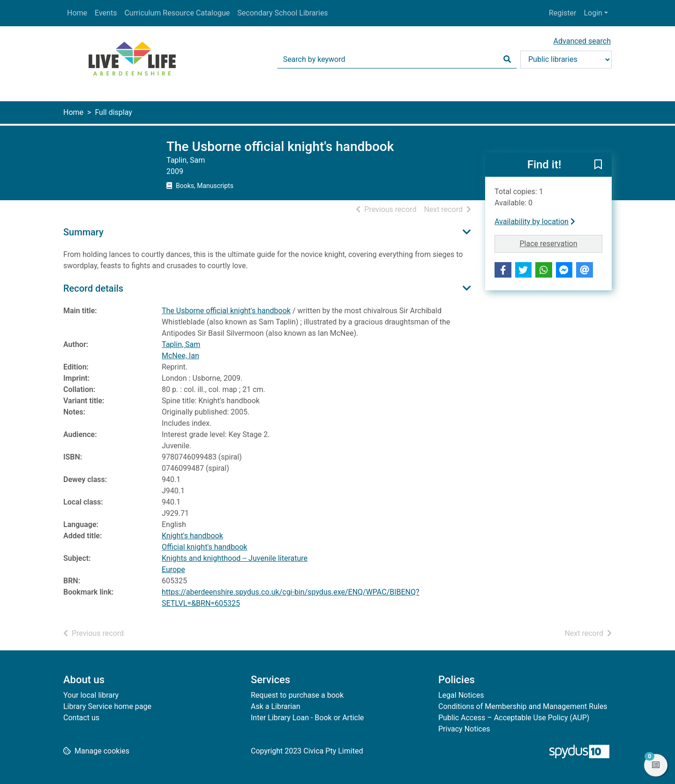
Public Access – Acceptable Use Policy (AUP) (514, 718)
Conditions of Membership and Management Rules (523, 706)
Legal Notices (461, 695)
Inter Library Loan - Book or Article (307, 718)
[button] (598, 165)
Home (77, 13)
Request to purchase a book (297, 695)
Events (106, 13)
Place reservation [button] (561, 243)
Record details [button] (93, 288)
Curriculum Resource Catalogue (177, 13)
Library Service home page (107, 706)
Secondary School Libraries (282, 13)
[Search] (507, 60)
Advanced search (582, 41)
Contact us (81, 718)
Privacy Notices (464, 729)
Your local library (91, 695)
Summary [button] (83, 232)
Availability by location (535, 222)
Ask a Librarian (276, 706)
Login (593, 13)
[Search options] (566, 60)
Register (563, 13)
